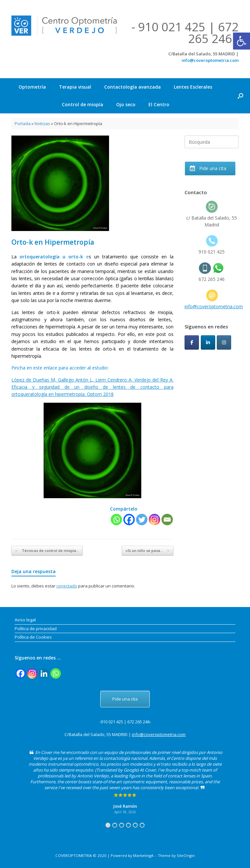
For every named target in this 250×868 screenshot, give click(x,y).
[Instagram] (154, 520)
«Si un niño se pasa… (148, 551)
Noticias (42, 123)
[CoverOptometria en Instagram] (224, 342)
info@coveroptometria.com (210, 60)
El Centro (159, 104)
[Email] (167, 520)
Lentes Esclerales (193, 87)
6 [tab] (142, 825)
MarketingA (143, 855)
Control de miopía (83, 104)
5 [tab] (135, 825)
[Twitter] (142, 520)
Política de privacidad (36, 629)
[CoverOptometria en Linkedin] (208, 342)
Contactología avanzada (132, 87)
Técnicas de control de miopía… (47, 551)
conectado (67, 586)
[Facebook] (129, 520)
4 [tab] (128, 825)
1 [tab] (108, 825)
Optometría (32, 87)
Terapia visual (75, 87)
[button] (242, 41)
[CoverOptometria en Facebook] (192, 342)
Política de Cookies (33, 637)
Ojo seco (126, 104)
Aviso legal (25, 620)
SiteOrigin (186, 855)
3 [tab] (122, 825)
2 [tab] (115, 825)
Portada (23, 123)
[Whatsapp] (116, 520)
